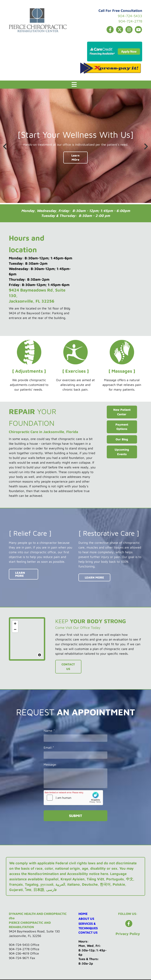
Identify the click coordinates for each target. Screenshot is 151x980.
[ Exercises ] (75, 371)
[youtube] (138, 30)
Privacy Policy (128, 934)
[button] (74, 85)
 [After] (145, 146)
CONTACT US (88, 932)
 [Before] (6, 146)
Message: (50, 764)
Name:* (49, 731)
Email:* (49, 747)
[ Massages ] (122, 371)
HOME (83, 914)
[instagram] (129, 30)
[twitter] (120, 30)
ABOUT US (86, 919)
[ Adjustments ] (29, 371)
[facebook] (110, 30)
